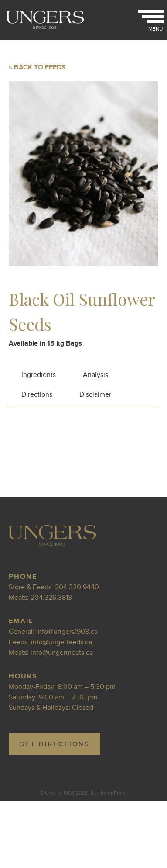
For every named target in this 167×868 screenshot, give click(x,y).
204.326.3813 (51, 598)
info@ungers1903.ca (67, 632)
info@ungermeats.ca (62, 653)
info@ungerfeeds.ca (61, 642)
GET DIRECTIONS (55, 744)
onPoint (117, 793)
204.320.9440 (77, 587)
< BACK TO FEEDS (37, 67)
